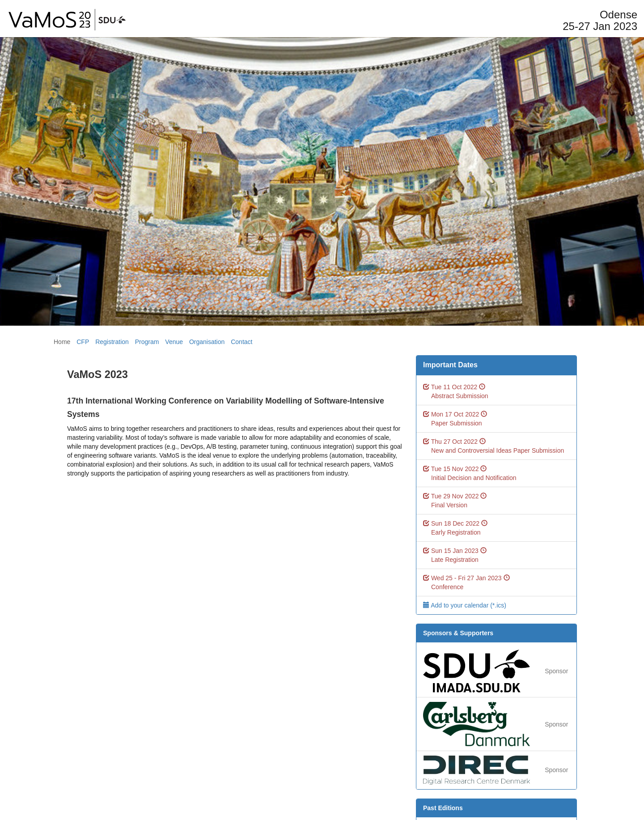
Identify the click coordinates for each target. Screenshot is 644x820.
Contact (241, 342)
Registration (112, 342)
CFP (83, 342)
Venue (174, 342)
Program (147, 342)
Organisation (207, 342)
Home (62, 342)
